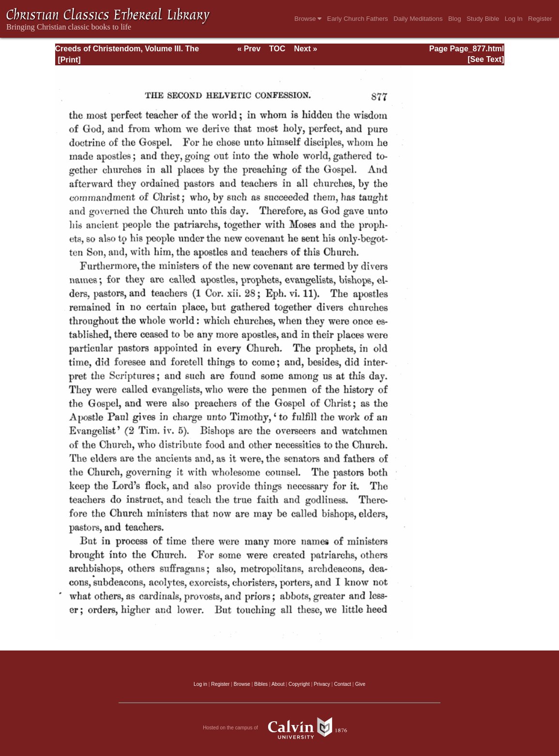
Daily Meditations (418, 19)
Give (360, 684)
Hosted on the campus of (279, 728)
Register (540, 19)
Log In (514, 19)
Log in (200, 684)
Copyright (299, 684)
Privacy (322, 684)
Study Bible (483, 19)
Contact (342, 684)
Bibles (261, 684)
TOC (277, 49)
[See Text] (486, 59)
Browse (308, 19)
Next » (305, 49)
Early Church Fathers (358, 19)
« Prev (249, 49)
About (278, 684)
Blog (455, 19)
